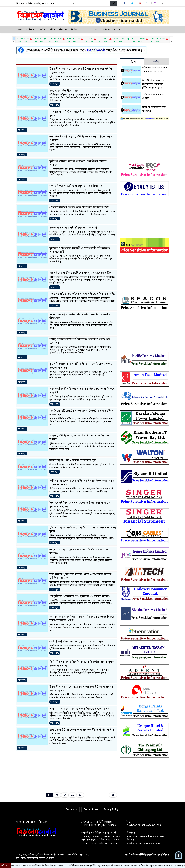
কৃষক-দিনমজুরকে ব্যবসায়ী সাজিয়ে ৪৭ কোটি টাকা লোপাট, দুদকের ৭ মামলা (81, 366)
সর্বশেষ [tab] (132, 62)
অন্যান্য (122, 29)
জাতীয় (52, 29)
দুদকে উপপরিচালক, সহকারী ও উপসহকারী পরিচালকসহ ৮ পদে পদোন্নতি (81, 250)
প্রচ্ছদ (20, 29)
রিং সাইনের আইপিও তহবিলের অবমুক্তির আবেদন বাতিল (81, 273)
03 (65, 795)
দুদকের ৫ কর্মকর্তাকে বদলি (64, 91)
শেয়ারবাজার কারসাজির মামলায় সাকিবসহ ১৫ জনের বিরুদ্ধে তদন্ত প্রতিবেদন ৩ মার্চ (82, 619)
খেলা (97, 29)
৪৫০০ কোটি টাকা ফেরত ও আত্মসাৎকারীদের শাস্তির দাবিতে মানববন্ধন (82, 732)
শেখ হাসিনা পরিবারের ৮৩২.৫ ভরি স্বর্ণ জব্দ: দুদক (76, 641)
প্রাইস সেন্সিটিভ (109, 29)
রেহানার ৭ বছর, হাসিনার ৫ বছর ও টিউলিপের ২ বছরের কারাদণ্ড (80, 551)
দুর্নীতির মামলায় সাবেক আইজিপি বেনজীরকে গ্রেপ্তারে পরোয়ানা (78, 163)
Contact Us (72, 809)
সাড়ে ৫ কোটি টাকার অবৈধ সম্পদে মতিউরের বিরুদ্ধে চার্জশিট (82, 294)
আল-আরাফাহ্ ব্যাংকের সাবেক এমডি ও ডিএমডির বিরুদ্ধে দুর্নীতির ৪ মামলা (80, 576)
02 (57, 795)
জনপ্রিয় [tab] (157, 62)
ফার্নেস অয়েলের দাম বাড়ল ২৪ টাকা (134, 865)
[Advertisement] (67, 771)
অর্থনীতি (42, 29)
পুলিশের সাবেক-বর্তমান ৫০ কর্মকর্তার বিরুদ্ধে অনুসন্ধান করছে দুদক (83, 529)
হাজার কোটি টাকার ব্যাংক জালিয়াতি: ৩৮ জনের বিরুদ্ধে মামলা (79, 437)
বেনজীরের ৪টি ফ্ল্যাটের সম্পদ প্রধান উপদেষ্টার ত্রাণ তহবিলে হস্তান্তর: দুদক (81, 413)
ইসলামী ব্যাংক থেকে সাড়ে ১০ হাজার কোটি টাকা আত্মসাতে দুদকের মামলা (81, 689)
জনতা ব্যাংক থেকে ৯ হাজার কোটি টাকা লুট (72, 460)
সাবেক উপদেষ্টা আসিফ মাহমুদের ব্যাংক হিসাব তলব (78, 186)
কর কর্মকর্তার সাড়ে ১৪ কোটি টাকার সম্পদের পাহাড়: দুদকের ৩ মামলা (82, 138)
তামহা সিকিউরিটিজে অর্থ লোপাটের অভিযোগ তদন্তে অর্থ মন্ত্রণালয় (80, 341)
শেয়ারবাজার (31, 29)
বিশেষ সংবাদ (76, 29)
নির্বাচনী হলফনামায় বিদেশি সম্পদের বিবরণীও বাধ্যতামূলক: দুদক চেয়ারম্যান (82, 664)
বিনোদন (88, 29)
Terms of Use (91, 809)
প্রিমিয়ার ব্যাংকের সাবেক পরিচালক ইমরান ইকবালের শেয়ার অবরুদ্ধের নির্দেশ (82, 483)
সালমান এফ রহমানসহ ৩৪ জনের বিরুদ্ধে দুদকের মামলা (80, 709)
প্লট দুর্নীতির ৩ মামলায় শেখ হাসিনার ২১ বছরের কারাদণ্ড (80, 596)
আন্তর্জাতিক (63, 29)
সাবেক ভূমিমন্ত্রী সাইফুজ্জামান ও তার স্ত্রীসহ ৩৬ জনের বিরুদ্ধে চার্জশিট (82, 391)
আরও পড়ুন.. (55, 84)
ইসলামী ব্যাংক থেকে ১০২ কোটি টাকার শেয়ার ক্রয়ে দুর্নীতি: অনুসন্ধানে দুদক (81, 71)
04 (72, 795)
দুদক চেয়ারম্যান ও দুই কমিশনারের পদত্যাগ (73, 228)
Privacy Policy (111, 809)
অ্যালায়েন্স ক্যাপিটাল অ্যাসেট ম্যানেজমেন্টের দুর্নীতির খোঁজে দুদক (82, 114)
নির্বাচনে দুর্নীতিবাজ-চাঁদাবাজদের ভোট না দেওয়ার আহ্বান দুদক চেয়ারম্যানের (80, 505)
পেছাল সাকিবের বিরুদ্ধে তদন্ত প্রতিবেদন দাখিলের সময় (79, 207)
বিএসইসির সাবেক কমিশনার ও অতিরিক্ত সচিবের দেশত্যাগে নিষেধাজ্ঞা (82, 316)
